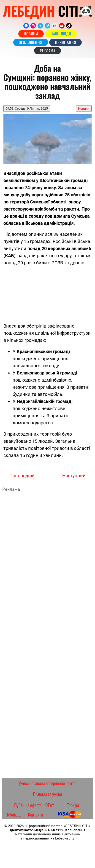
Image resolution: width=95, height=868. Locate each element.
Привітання (66, 42)
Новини (31, 34)
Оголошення (31, 42)
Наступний (74, 476)
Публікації (14, 814)
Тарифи (73, 805)
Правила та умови (47, 794)
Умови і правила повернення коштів (48, 783)
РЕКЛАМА (48, 51)
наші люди (61, 34)
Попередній (22, 476)
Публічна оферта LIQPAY (34, 805)
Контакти (35, 814)
